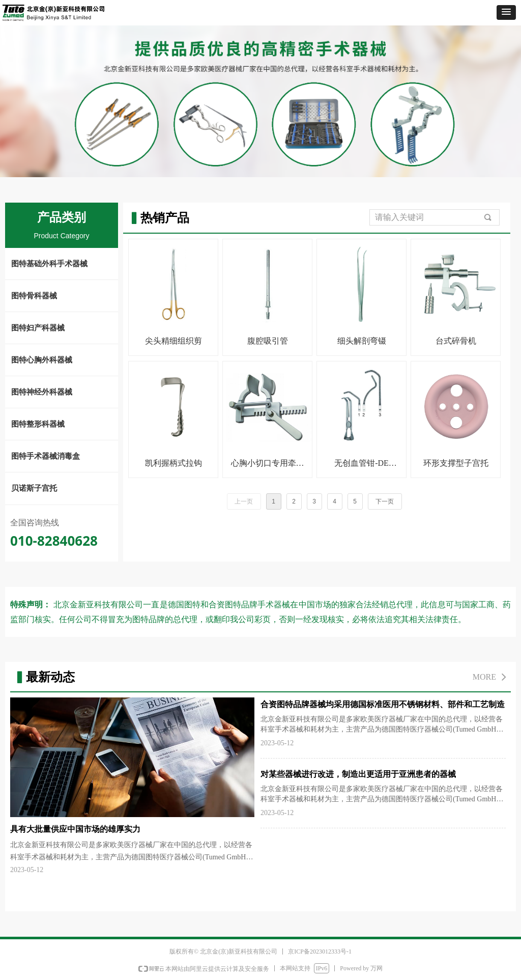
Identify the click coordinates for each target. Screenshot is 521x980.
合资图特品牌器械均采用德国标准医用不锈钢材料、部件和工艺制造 (383, 704)
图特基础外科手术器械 (49, 264)
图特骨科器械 (34, 296)
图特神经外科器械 (42, 392)
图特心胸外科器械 (42, 360)
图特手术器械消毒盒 (46, 456)
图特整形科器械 (38, 424)
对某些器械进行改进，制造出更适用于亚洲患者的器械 (358, 774)
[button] (506, 12)
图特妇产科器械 (38, 328)
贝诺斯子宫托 (34, 488)
